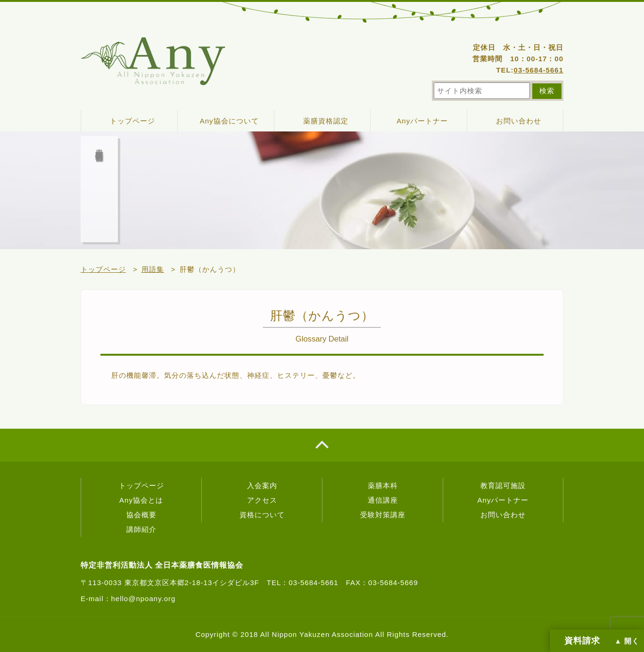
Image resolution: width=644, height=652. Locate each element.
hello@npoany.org (144, 599)
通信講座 (383, 500)
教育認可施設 (503, 485)
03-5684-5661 (539, 70)
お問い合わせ (519, 121)
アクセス (262, 500)
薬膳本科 (383, 485)
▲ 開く (627, 641)
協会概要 (141, 515)
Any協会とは (141, 500)
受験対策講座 (383, 515)
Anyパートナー (422, 121)
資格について (262, 515)
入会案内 (262, 485)
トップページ (132, 121)
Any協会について (229, 121)
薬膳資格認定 (326, 121)
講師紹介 (141, 529)
